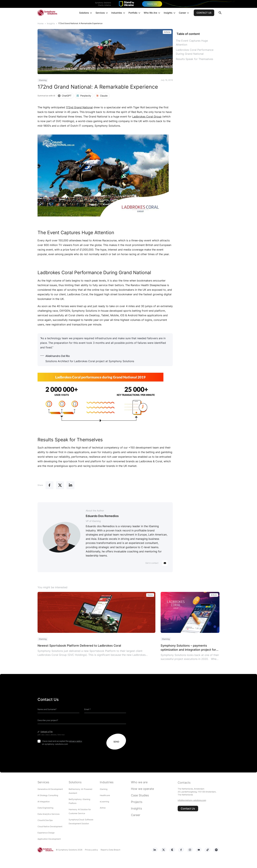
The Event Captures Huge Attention (192, 42)
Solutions (86, 13)
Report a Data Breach (109, 850)
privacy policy (76, 741)
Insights (170, 13)
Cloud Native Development (50, 826)
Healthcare (105, 795)
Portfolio (135, 13)
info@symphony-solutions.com (192, 800)
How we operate (142, 789)
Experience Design (46, 833)
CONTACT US (204, 13)
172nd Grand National (79, 107)
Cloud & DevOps (45, 820)
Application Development (49, 839)
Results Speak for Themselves (194, 59)
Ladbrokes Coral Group (147, 116)
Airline (103, 808)
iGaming (104, 789)
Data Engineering (45, 808)
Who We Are (152, 13)
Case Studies (140, 795)
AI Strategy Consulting (48, 795)
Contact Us (188, 808)
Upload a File (47, 731)
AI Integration (44, 801)
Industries (119, 13)
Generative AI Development (50, 789)
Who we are (139, 782)
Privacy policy (90, 850)
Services (102, 13)
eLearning (104, 801)
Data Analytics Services (49, 814)
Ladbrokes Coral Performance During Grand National (195, 52)
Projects (137, 802)
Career (184, 13)
